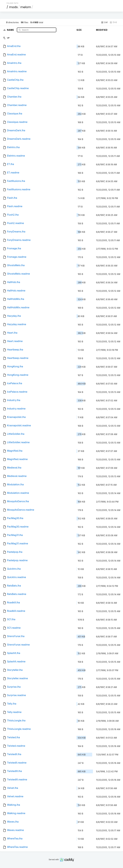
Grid (113, 22)
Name (11, 30)
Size (79, 30)
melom (26, 7)
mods (13, 7)
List (104, 22)
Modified (102, 30)
